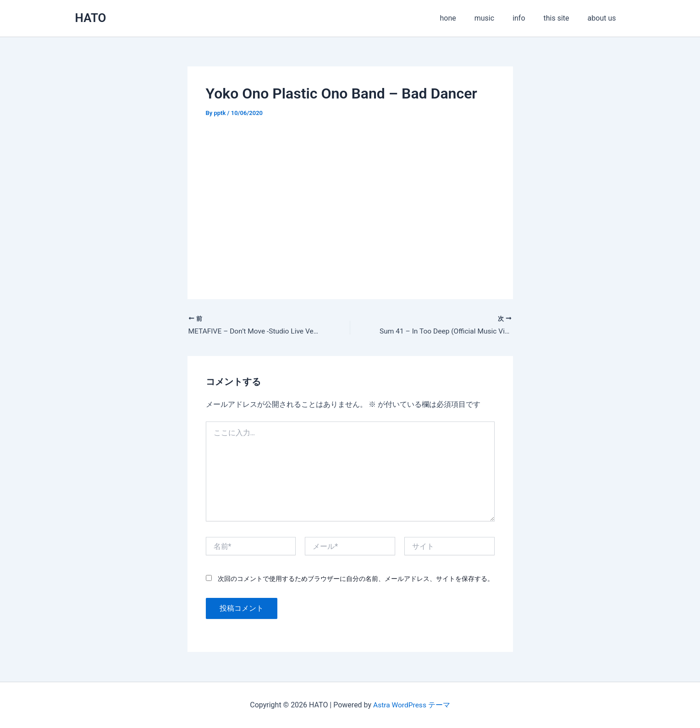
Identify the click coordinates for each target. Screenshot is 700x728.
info (528, 18)
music (497, 18)
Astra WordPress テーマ (411, 705)
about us (604, 18)
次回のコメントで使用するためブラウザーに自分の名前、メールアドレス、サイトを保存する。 (356, 579)
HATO (91, 18)
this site (562, 18)
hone (464, 18)
